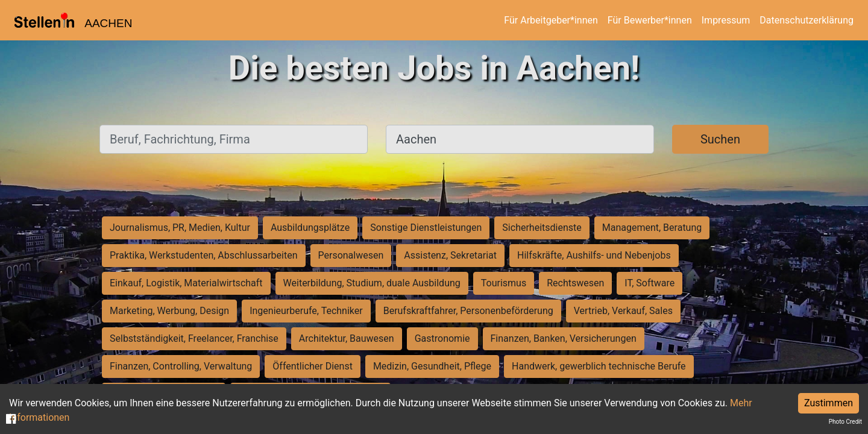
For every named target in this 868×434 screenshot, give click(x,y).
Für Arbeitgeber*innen (551, 20)
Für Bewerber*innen (650, 20)
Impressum (726, 20)
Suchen (720, 139)
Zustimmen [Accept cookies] (829, 403)
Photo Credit (845, 422)
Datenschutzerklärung (807, 20)
